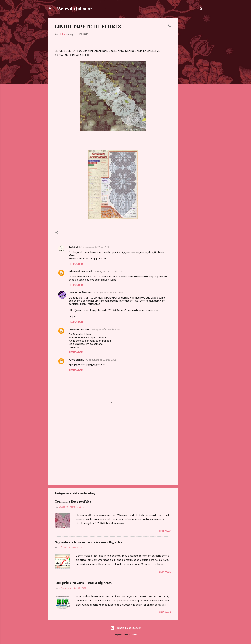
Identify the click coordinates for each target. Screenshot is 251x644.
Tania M (73, 247)
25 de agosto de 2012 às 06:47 (105, 329)
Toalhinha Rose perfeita (73, 501)
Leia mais (165, 531)
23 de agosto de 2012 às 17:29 (94, 247)
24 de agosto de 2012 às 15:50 (108, 293)
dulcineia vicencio (79, 329)
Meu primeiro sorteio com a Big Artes (83, 583)
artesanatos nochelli (80, 271)
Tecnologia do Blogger (126, 628)
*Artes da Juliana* (74, 8)
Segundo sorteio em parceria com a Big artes (89, 542)
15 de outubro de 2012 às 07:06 (101, 360)
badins (134, 635)
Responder (76, 264)
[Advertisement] (192, 70)
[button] (169, 26)
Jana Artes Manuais (80, 292)
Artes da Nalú (77, 360)
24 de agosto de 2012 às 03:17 (108, 271)
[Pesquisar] (201, 10)
